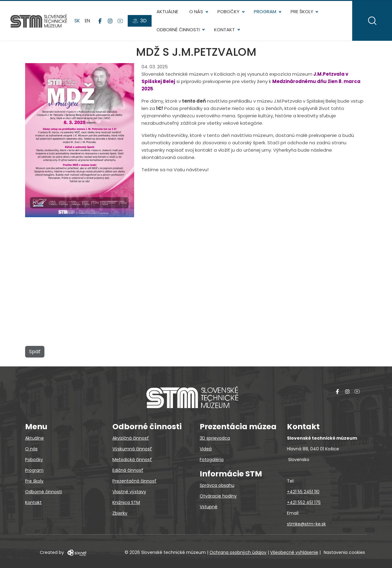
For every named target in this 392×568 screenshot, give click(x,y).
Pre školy (302, 12)
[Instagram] (111, 22)
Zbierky (120, 513)
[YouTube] (121, 22)
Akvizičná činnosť (131, 438)
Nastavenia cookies (344, 552)
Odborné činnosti (179, 30)
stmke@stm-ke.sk (306, 524)
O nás (197, 12)
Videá (206, 449)
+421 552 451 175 (304, 502)
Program (266, 12)
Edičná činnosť (128, 470)
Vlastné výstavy (129, 492)
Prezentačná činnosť (134, 481)
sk (78, 21)
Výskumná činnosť (132, 449)
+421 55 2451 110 (303, 492)
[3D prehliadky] (140, 22)
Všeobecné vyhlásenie (294, 552)
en (88, 21)
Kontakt (225, 30)
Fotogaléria (212, 460)
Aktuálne (168, 12)
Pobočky (229, 12)
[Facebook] (101, 22)
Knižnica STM (126, 502)
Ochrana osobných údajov (238, 552)
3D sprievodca (215, 438)
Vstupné (209, 507)
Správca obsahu (217, 485)
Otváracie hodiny (218, 496)
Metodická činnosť (132, 460)
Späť (35, 353)
